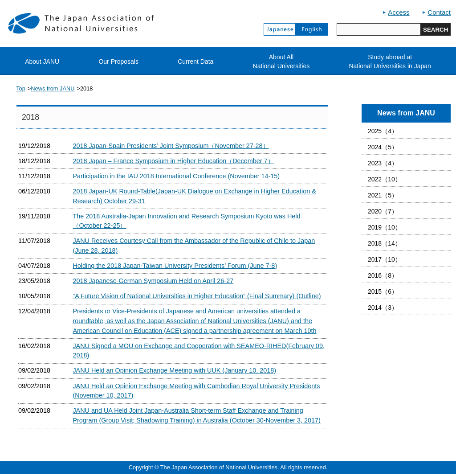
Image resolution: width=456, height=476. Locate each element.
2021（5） (383, 195)
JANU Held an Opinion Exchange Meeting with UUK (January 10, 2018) (174, 370)
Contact (439, 12)
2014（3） (383, 308)
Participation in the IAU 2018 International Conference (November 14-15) (176, 176)
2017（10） (385, 259)
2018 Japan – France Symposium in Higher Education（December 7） (173, 161)
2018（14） (385, 243)
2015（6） (383, 291)
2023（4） (383, 163)
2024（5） (383, 147)
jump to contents (0, 0)
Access (399, 12)
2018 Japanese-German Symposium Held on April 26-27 (153, 281)
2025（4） (383, 131)
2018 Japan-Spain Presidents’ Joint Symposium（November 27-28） (171, 146)
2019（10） (385, 227)
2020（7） (383, 211)
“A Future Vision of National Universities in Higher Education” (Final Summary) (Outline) (197, 296)
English (312, 29)
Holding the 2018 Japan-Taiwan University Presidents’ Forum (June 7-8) (175, 266)
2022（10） (385, 179)
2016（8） (383, 275)
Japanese (280, 29)
